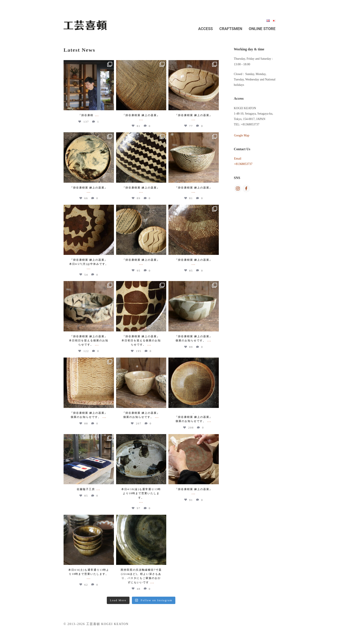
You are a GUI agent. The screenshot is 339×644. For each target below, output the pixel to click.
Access (206, 29)
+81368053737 (243, 164)
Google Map (242, 135)
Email (238, 159)
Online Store (262, 29)
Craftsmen (231, 29)
